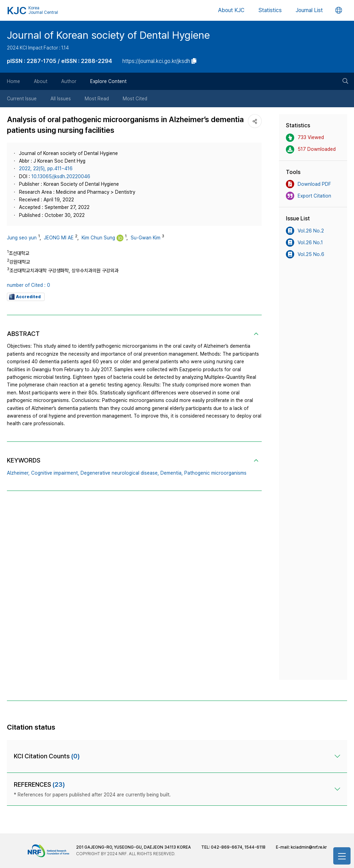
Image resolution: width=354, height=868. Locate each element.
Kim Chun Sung (98, 238)
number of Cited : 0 (29, 285)
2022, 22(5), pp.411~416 (46, 168)
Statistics (270, 10)
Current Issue (22, 99)
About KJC (231, 10)
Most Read (97, 99)
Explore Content (108, 81)
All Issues (61, 99)
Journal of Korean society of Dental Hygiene (108, 35)
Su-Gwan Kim (146, 238)
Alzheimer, (18, 473)
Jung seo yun (22, 238)
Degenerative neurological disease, (120, 473)
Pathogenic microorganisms (215, 473)
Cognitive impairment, (55, 473)
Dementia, (172, 473)
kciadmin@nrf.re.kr (309, 847)
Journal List (309, 10)
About (41, 81)
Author (69, 81)
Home (13, 81)
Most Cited (135, 99)
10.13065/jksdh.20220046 (61, 176)
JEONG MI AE (59, 238)
